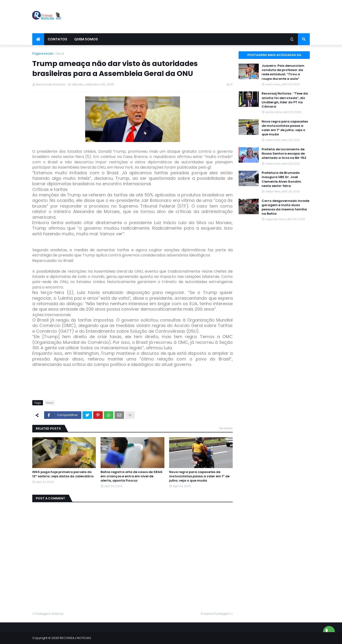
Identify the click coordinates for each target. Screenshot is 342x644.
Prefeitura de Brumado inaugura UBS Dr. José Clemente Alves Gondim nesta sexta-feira (281, 179)
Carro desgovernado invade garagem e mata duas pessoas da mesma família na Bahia (285, 207)
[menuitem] (38, 39)
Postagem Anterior (49, 614)
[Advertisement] (223, 17)
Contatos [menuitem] (57, 39)
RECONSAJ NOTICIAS (75, 638)
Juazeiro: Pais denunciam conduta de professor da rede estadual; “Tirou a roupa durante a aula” (283, 72)
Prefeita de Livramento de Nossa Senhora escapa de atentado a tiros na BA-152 (284, 154)
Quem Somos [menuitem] (86, 39)
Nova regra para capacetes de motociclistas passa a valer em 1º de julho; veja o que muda (199, 476)
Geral (60, 54)
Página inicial (42, 54)
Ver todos (226, 428)
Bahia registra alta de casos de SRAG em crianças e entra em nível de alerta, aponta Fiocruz (132, 476)
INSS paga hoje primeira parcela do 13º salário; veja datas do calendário (63, 474)
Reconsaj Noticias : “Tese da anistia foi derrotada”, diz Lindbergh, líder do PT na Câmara (285, 100)
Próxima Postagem (216, 614)
